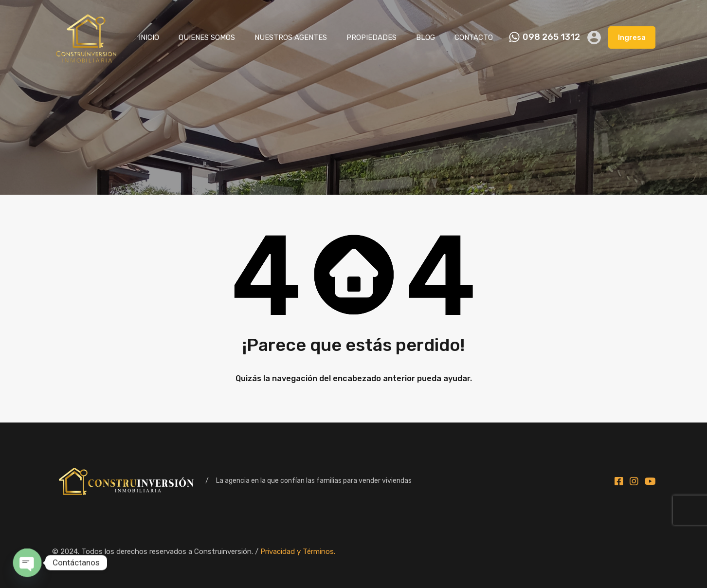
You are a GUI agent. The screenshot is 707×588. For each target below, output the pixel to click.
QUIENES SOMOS (207, 37)
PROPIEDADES (372, 37)
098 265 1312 (551, 37)
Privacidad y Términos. (298, 551)
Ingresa (632, 37)
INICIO (149, 37)
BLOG (426, 37)
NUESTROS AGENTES (291, 37)
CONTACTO (474, 37)
